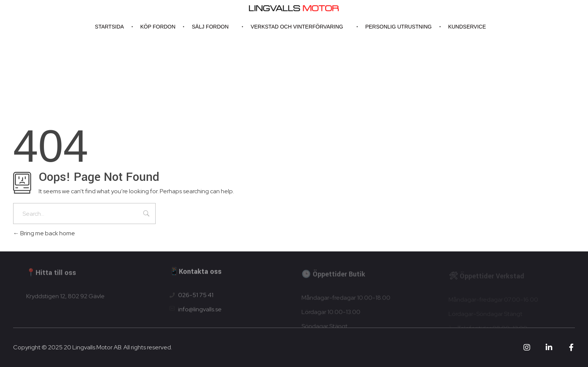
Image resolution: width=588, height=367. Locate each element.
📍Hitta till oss (51, 275)
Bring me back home (44, 233)
